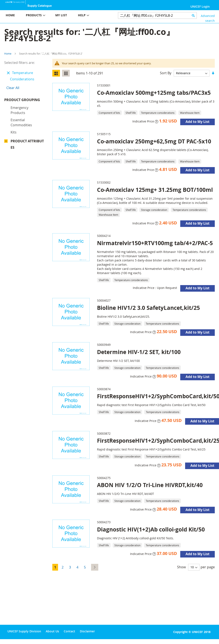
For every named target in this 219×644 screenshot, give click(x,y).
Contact (69, 631)
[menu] (55, 16)
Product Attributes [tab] (27, 152)
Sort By (166, 73)
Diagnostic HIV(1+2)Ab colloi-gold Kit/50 (151, 529)
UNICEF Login (200, 6)
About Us (52, 631)
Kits (14, 140)
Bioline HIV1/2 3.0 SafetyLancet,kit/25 (148, 308)
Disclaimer (87, 631)
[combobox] (157, 15)
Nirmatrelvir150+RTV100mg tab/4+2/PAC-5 (155, 243)
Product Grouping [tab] (27, 104)
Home (8, 54)
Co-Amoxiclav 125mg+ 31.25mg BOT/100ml (155, 190)
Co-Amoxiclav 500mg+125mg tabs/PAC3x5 (154, 93)
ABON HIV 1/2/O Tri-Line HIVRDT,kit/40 (150, 485)
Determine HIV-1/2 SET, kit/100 (139, 352)
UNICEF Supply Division (24, 631)
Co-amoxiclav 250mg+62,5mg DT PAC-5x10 (154, 141)
